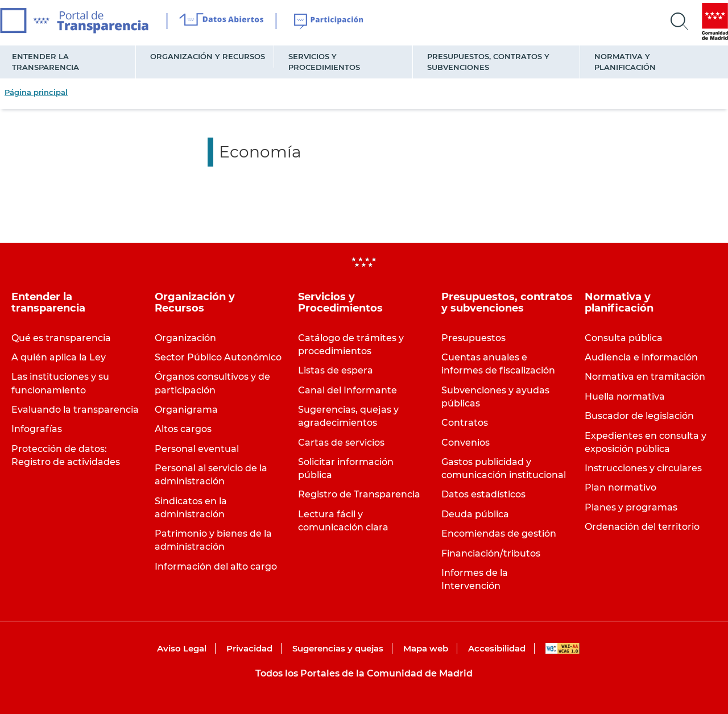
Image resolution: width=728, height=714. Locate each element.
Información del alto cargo (216, 566)
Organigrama (186, 410)
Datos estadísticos (483, 494)
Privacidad (249, 648)
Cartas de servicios (341, 443)
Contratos (465, 423)
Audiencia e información (641, 357)
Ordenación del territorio (642, 527)
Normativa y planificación (625, 62)
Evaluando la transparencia (75, 410)
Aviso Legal (182, 648)
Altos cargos (183, 429)
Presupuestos (473, 338)
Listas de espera (336, 370)
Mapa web (426, 648)
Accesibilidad (497, 648)
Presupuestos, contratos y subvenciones (488, 62)
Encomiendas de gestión (499, 534)
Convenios (466, 443)
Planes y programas (631, 507)
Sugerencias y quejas (338, 648)
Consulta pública (624, 338)
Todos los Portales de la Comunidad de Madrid (364, 673)
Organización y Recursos (208, 56)
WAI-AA (562, 648)
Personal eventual (197, 449)
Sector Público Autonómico (218, 357)
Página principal (36, 92)
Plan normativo (621, 487)
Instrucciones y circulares (643, 468)
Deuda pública (475, 514)
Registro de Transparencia (359, 494)
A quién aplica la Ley (59, 357)
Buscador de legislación (639, 416)
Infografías (37, 429)
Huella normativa (625, 397)
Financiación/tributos (491, 553)
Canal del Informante (348, 390)
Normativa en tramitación (645, 377)
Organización (185, 338)
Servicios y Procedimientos (324, 62)
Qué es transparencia (61, 338)
